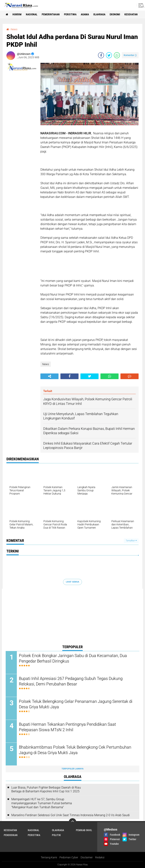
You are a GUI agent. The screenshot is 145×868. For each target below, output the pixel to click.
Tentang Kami (49, 857)
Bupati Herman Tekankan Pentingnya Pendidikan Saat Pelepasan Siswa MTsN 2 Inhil (67, 727)
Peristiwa (70, 14)
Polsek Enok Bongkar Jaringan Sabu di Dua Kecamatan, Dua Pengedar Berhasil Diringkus (73, 658)
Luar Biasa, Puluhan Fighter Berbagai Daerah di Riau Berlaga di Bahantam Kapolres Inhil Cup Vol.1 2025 (46, 789)
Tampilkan (131, 541)
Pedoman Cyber (69, 857)
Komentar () (130, 55)
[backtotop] (72, 822)
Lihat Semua (72, 582)
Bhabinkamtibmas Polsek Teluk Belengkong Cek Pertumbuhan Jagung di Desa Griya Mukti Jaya (75, 750)
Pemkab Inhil (84, 830)
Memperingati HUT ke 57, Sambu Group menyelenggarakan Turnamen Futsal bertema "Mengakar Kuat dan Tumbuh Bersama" (42, 803)
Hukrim (17, 14)
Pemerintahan (51, 14)
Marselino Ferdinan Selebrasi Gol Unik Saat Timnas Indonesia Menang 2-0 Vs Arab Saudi (71, 815)
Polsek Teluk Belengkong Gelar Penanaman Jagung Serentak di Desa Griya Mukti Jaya (76, 704)
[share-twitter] (109, 55)
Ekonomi (115, 14)
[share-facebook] (101, 55)
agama (85, 14)
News (14, 29)
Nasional (32, 14)
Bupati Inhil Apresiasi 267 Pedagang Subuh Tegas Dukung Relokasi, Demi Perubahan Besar (71, 681)
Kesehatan (131, 14)
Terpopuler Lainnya (72, 769)
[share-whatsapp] (117, 55)
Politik (56, 835)
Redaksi (100, 857)
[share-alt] (49, 376)
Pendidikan (11, 835)
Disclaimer (87, 857)
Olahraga (99, 14)
